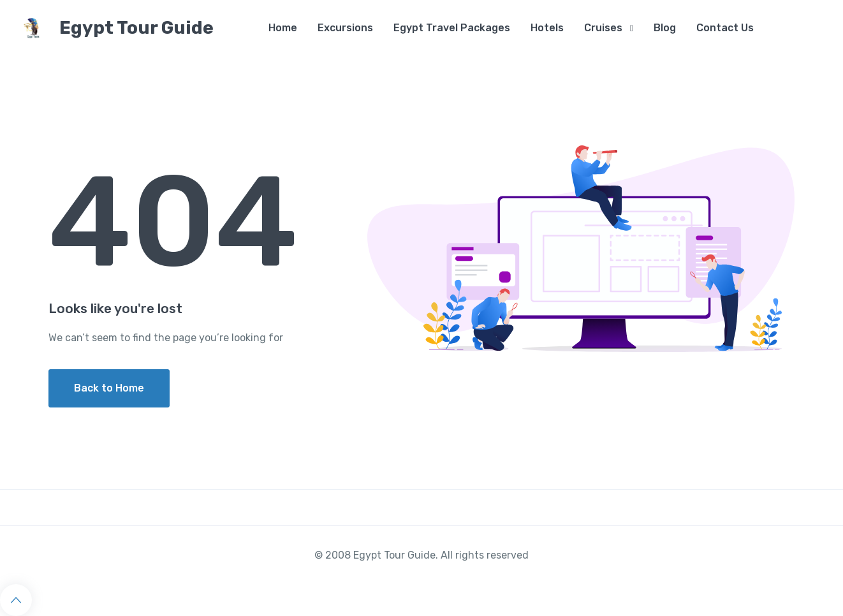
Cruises (603, 28)
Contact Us (725, 28)
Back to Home (109, 388)
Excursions (345, 28)
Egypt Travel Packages (452, 28)
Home (283, 28)
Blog (665, 28)
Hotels (547, 28)
